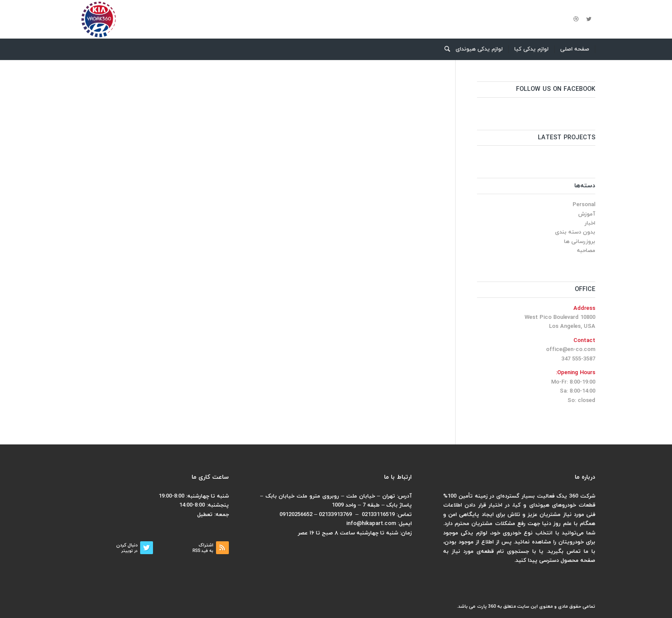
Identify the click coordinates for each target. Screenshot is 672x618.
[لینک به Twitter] (589, 19)
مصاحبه (586, 251)
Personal (584, 205)
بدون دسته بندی (575, 232)
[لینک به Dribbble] (576, 19)
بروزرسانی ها (580, 242)
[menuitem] (575, 49)
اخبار (590, 223)
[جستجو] (444, 49)
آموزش (587, 214)
